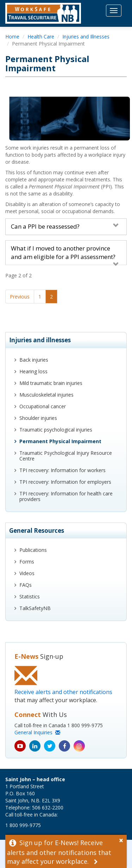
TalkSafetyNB (35, 608)
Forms (27, 562)
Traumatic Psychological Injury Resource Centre (66, 456)
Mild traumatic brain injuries (51, 383)
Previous (20, 297)
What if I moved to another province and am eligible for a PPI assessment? (65, 253)
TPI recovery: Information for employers (65, 482)
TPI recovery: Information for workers (62, 470)
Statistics (30, 596)
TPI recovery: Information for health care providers (66, 496)
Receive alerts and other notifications (63, 692)
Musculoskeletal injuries (46, 395)
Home (12, 37)
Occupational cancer (43, 406)
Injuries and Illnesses (86, 37)
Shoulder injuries (38, 418)
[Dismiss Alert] (123, 839)
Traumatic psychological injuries (56, 430)
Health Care (41, 37)
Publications (33, 550)
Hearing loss (33, 371)
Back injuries (34, 360)
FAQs (26, 585)
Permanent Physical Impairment (60, 441)
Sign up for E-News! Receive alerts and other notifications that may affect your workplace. (59, 852)
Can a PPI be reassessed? (65, 226)
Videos (27, 573)
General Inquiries (37, 732)
